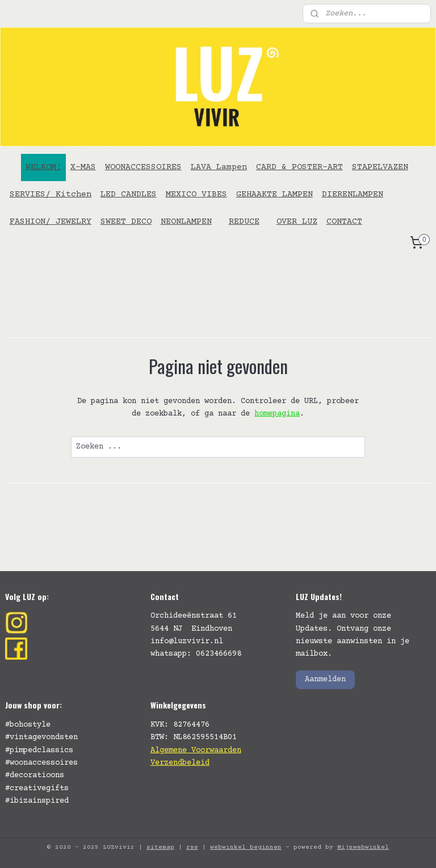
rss (192, 847)
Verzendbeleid (180, 763)
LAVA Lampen (219, 167)
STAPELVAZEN (380, 167)
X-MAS (83, 167)
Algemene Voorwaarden (196, 750)
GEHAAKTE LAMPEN (274, 194)
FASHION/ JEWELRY (51, 222)
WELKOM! (43, 167)
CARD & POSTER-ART (299, 167)
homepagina (277, 414)
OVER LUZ (297, 222)
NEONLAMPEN (186, 222)
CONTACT (344, 222)
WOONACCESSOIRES (143, 167)
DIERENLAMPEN (353, 194)
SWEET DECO (126, 222)
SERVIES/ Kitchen (51, 194)
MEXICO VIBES (196, 194)
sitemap (160, 847)
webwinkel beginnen (246, 847)
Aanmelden (325, 680)
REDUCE (244, 222)
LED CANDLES (129, 194)
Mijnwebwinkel (363, 847)
